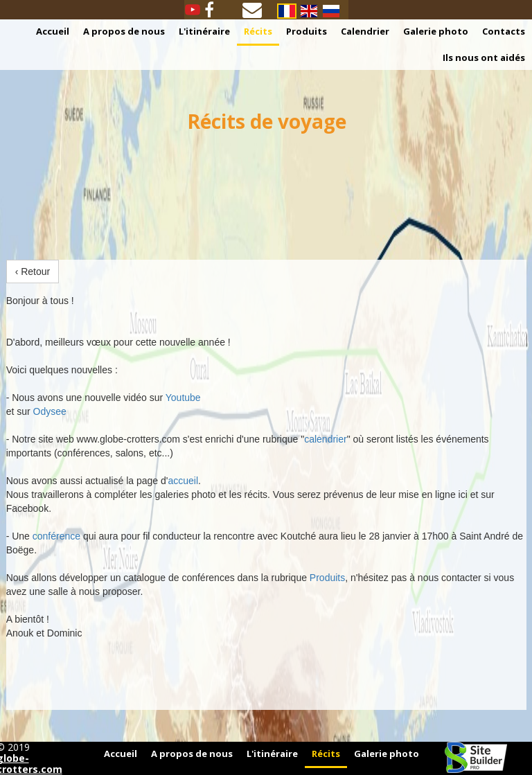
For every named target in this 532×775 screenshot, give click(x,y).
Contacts (504, 31)
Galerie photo (436, 31)
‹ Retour (33, 271)
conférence (56, 536)
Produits (307, 31)
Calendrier (365, 31)
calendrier (325, 439)
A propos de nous (124, 31)
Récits (258, 31)
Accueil (53, 31)
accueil (184, 481)
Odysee (50, 411)
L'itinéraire (204, 31)
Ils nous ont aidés (484, 57)
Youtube (183, 398)
